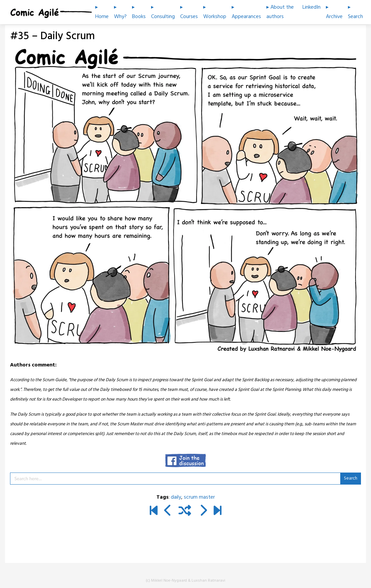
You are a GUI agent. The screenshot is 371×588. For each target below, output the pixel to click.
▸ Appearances (246, 12)
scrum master (199, 497)
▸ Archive (334, 12)
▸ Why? (120, 12)
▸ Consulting (163, 12)
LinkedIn (312, 7)
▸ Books (139, 12)
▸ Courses (189, 12)
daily (176, 497)
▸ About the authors (280, 12)
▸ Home (102, 12)
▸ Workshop (215, 12)
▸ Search (355, 12)
